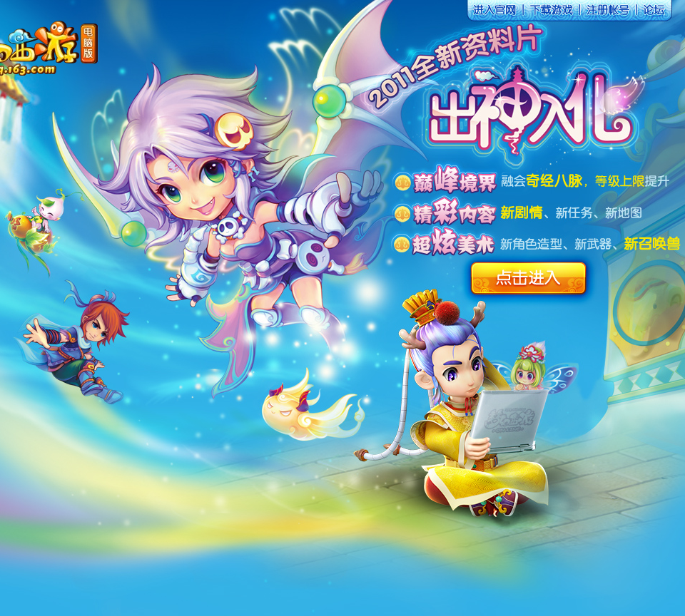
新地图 (625, 213)
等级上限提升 (632, 181)
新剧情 (523, 213)
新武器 (593, 245)
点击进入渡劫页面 (544, 114)
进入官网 (494, 14)
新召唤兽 (653, 244)
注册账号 (609, 14)
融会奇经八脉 (543, 181)
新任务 (574, 214)
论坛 (655, 14)
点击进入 (526, 278)
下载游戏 (552, 14)
